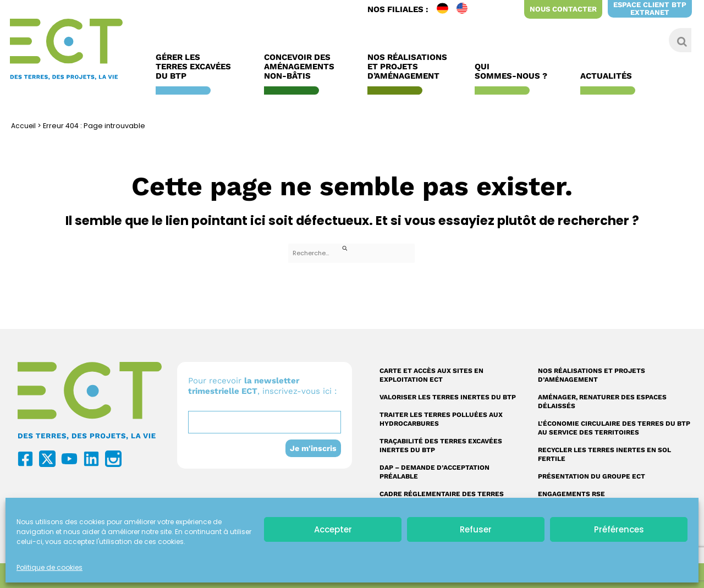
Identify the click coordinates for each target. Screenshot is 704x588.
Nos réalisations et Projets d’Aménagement (407, 67)
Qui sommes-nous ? (514, 72)
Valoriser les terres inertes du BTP (448, 397)
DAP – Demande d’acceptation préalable (435, 472)
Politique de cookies (50, 567)
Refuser (476, 529)
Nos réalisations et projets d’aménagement (592, 375)
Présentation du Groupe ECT (592, 476)
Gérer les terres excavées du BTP (196, 67)
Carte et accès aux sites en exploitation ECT (431, 375)
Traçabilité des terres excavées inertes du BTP (441, 446)
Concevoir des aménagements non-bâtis (302, 67)
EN (466, 9)
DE (447, 9)
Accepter (333, 529)
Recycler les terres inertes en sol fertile (604, 454)
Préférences (619, 529)
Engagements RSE (571, 494)
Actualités (609, 76)
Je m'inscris (312, 448)
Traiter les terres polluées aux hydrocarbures (441, 419)
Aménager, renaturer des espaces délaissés (602, 402)
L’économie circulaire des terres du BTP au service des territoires (614, 428)
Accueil (24, 126)
